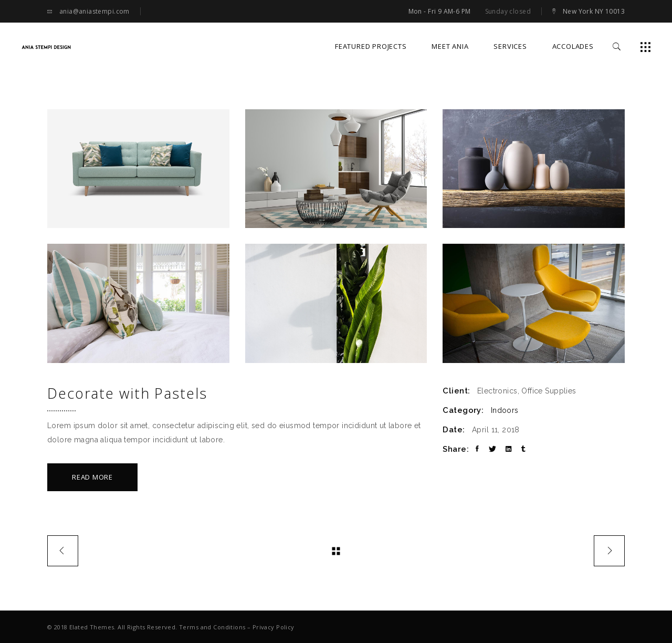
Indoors (505, 410)
